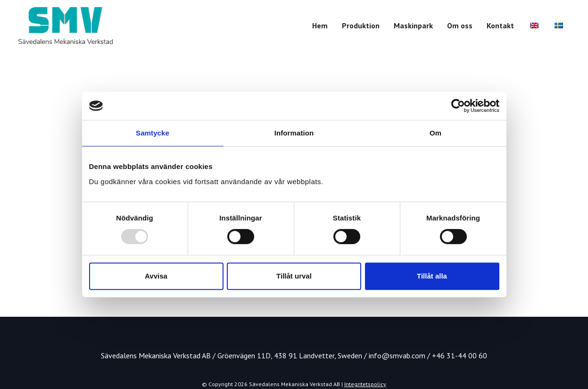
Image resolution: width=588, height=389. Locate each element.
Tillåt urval (294, 276)
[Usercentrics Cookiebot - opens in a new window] (458, 106)
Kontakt (500, 25)
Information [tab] (294, 133)
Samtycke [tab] (153, 133)
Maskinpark (413, 25)
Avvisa (156, 276)
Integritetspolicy (365, 384)
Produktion (361, 25)
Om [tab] (435, 133)
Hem (320, 25)
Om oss (460, 25)
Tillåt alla (432, 276)
